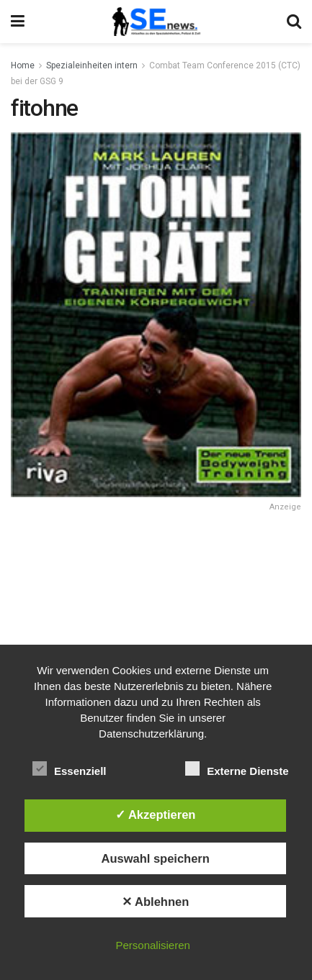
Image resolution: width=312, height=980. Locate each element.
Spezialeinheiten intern (92, 65)
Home (23, 65)
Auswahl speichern (155, 858)
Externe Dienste (237, 768)
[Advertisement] (156, 627)
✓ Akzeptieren (156, 815)
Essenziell (70, 768)
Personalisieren (152, 945)
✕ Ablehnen (155, 902)
